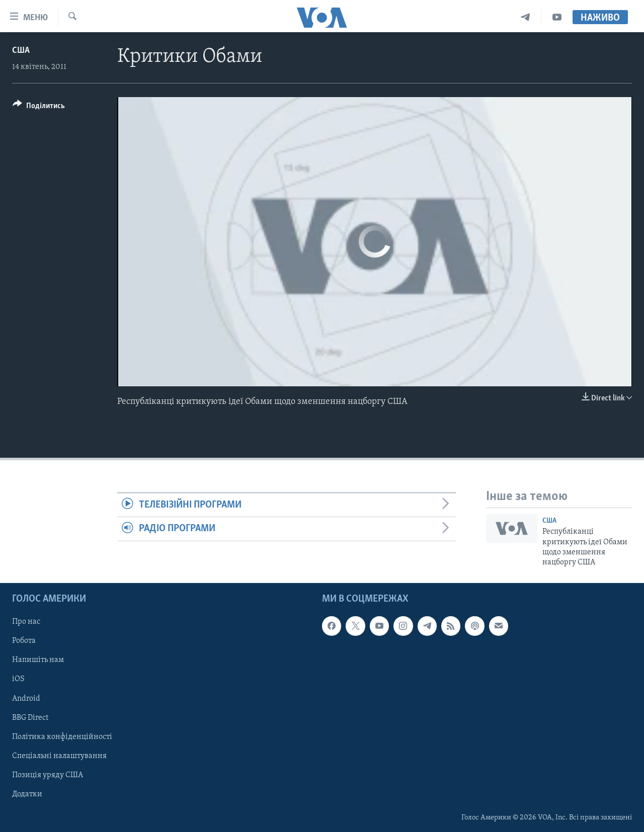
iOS (18, 679)
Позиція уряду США (48, 775)
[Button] (39, 107)
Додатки (27, 794)
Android (26, 698)
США (21, 51)
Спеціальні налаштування (59, 756)
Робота (24, 641)
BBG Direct (30, 717)
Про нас (26, 622)
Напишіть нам (38, 660)
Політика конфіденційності (62, 736)
